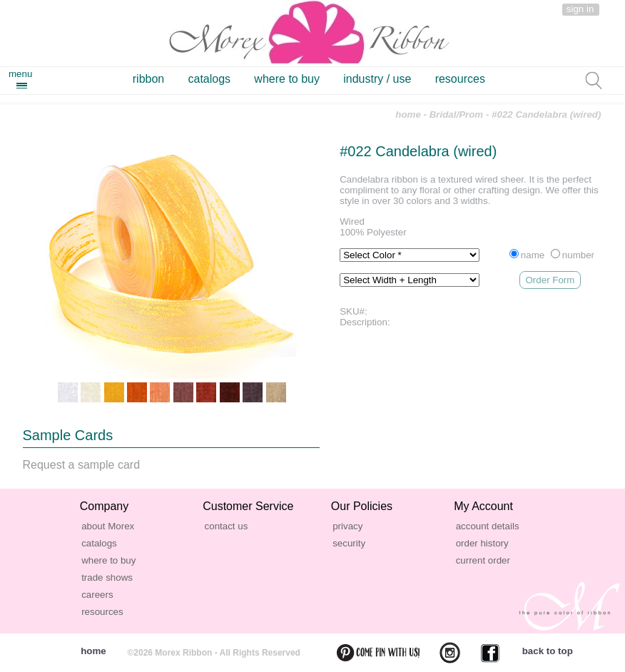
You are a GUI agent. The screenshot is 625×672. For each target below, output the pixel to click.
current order (483, 560)
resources (460, 79)
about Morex (108, 526)
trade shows (107, 577)
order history (482, 543)
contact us (227, 526)
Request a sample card (82, 465)
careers (97, 595)
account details (488, 526)
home (408, 114)
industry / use (377, 79)
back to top (548, 651)
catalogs (210, 79)
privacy (347, 526)
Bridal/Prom (457, 114)
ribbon (148, 79)
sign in (580, 9)
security (349, 543)
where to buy (287, 79)
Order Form (550, 280)
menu (20, 74)
